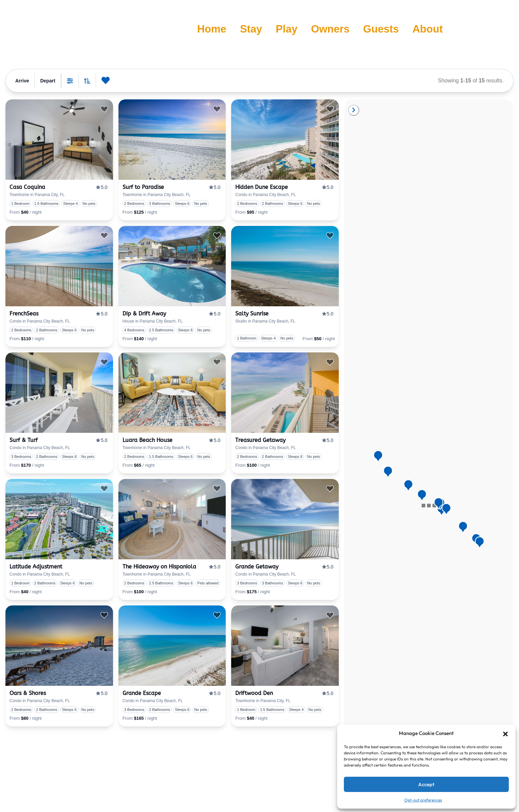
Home (212, 29)
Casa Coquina (27, 187)
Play (286, 29)
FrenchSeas (24, 314)
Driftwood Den (254, 693)
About (428, 29)
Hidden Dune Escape (262, 187)
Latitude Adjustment (36, 567)
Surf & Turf (24, 440)
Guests (381, 29)
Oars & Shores (28, 693)
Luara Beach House (147, 440)
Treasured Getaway (260, 440)
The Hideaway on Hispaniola (159, 567)
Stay (251, 29)
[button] (505, 733)
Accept (426, 784)
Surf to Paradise (143, 187)
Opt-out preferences (423, 800)
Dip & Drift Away (144, 314)
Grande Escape (142, 693)
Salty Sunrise (252, 314)
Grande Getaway (257, 567)
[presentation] (59, 140)
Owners (330, 29)
